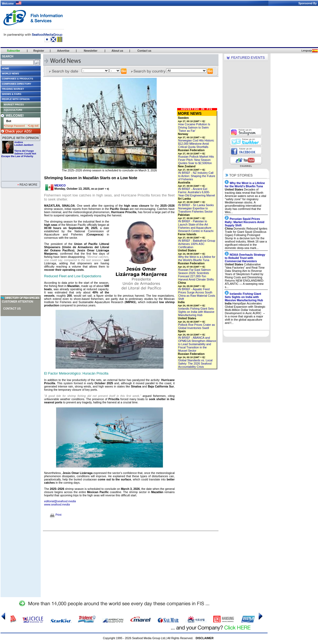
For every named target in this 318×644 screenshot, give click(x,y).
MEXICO (60, 185)
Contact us (12, 309)
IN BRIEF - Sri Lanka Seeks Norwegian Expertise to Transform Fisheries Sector (196, 208)
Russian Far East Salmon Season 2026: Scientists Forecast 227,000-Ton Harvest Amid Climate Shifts (196, 275)
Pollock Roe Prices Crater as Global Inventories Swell (197, 326)
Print (56, 515)
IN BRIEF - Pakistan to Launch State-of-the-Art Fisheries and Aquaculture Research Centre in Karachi (196, 226)
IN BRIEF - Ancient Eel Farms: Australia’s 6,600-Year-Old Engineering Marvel (197, 192)
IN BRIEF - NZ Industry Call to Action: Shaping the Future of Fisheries (197, 176)
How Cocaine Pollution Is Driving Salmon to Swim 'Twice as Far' (194, 127)
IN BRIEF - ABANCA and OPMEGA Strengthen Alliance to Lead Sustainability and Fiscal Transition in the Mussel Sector (197, 344)
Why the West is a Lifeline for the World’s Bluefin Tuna (197, 258)
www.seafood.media (57, 504)
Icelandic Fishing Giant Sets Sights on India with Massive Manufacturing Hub (196, 312)
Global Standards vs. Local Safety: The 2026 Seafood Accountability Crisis (195, 363)
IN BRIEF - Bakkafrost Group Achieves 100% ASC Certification (197, 244)
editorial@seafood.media (60, 501)
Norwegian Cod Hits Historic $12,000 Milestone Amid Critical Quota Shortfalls (196, 144)
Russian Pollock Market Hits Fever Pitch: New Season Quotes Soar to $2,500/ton (196, 160)
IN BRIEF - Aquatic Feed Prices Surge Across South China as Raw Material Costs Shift (197, 294)
